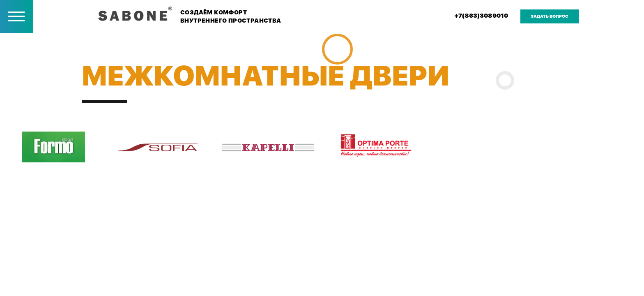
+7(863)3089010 (481, 16)
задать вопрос (550, 16)
